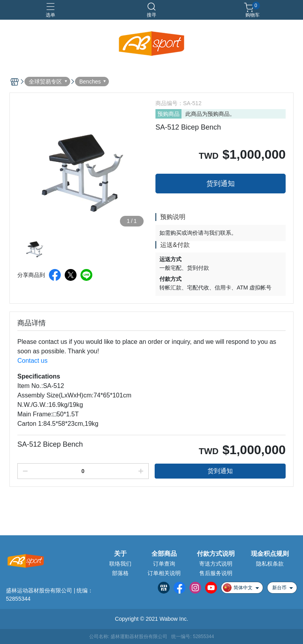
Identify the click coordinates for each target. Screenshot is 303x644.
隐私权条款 (270, 564)
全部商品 (164, 554)
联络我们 (120, 564)
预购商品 (168, 114)
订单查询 (164, 564)
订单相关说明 (164, 573)
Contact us (32, 361)
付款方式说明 (216, 554)
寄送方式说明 (216, 564)
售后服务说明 (216, 573)
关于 (120, 554)
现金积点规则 (270, 554)
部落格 (120, 573)
